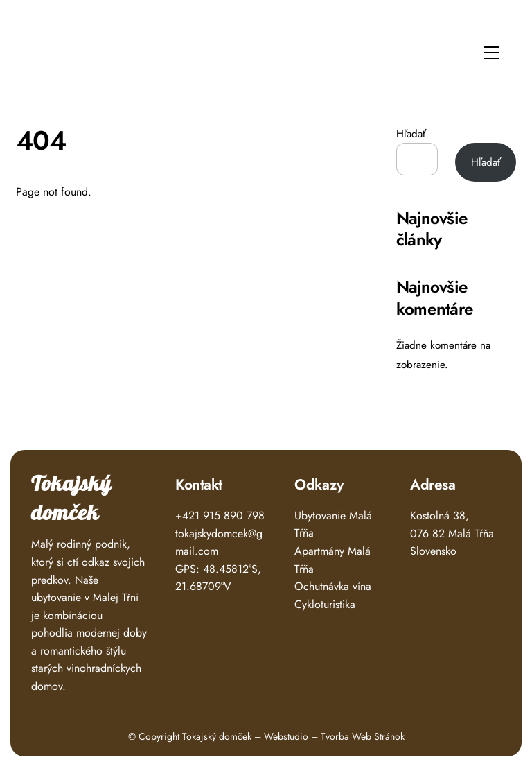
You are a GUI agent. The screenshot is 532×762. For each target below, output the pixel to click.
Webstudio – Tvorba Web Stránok (334, 736)
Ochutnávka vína (333, 586)
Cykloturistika (325, 604)
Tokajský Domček (60, 49)
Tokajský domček (71, 499)
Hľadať (411, 134)
